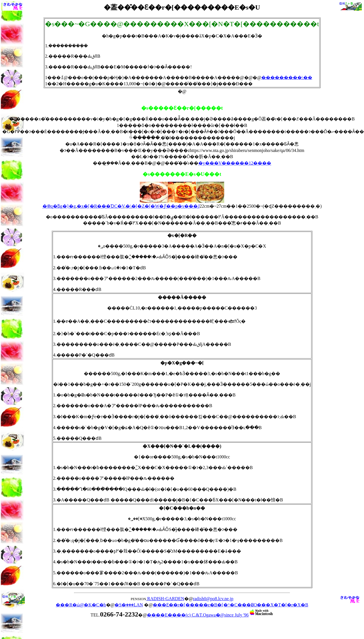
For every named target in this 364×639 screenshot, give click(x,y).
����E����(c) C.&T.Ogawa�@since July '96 (210, 615)
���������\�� (287, 78)
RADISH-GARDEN (165, 599)
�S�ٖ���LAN (129, 605)
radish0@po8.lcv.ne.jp (213, 599)
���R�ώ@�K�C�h (81, 605)
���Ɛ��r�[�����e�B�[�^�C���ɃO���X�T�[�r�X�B (231, 605)
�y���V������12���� (235, 163)
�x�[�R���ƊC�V (101, 206)
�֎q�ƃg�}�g (59, 206)
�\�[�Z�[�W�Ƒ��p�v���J (162, 206)
